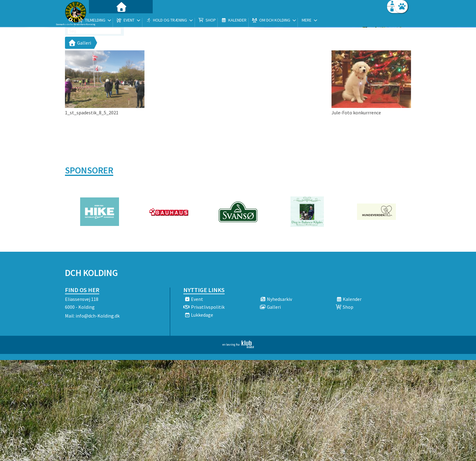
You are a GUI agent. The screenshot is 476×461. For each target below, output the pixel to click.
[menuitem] (103, 20)
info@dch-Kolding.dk (98, 316)
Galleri (80, 43)
